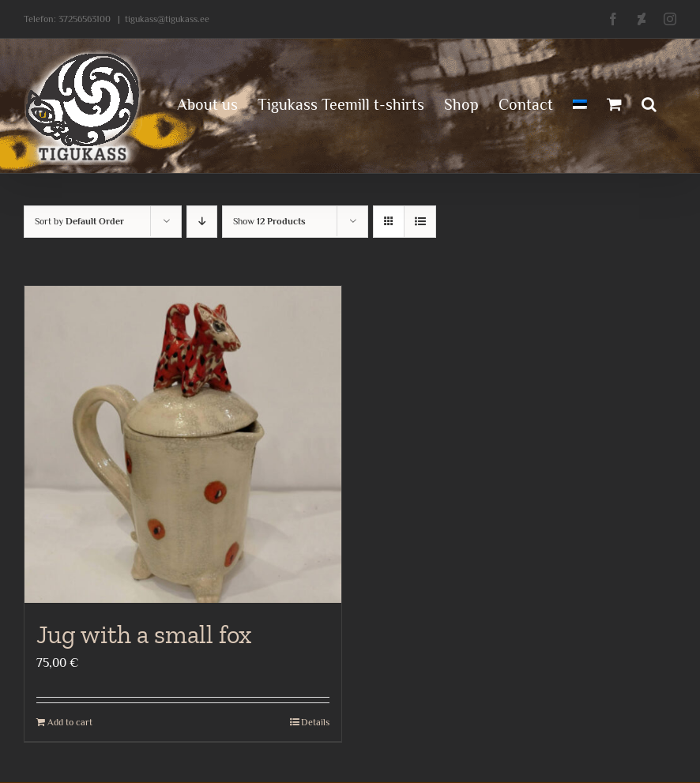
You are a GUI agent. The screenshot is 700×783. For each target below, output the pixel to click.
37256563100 (85, 19)
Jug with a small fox (144, 634)
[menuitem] (580, 103)
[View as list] (420, 222)
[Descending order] (202, 222)
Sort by (79, 221)
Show (269, 221)
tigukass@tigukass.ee (167, 19)
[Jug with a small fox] (183, 444)
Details (315, 722)
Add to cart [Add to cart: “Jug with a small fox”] (70, 722)
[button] (649, 103)
